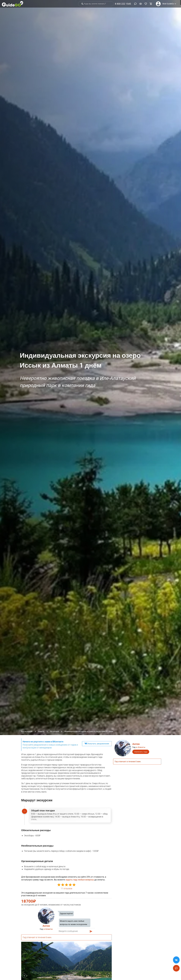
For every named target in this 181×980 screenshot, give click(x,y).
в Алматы (48, 929)
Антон (46, 926)
